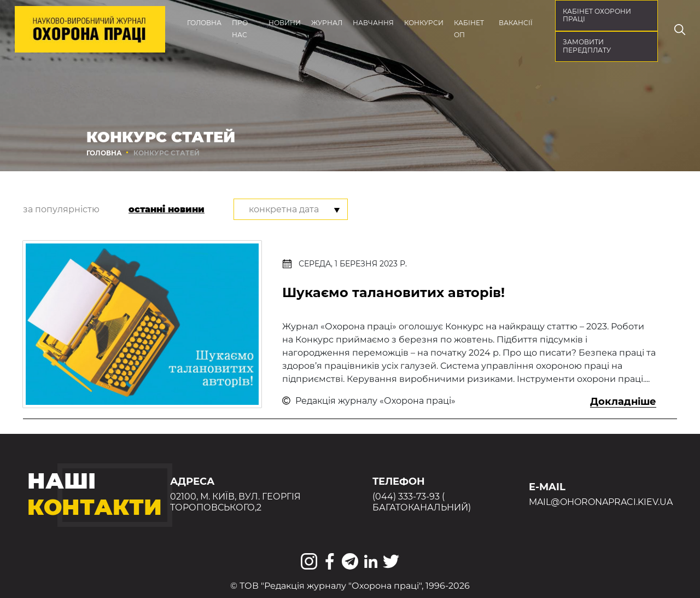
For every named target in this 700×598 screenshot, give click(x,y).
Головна (204, 23)
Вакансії (516, 23)
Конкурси (424, 23)
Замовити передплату (587, 46)
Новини (285, 23)
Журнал (327, 23)
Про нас (240, 29)
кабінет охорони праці (597, 15)
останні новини (167, 209)
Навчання (373, 23)
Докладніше (623, 402)
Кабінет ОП (469, 29)
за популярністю (61, 209)
